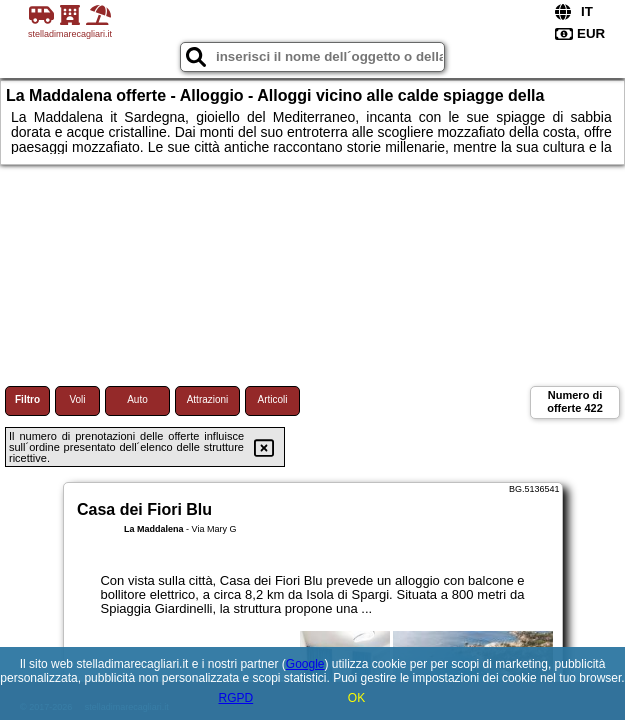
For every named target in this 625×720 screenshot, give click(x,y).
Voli (77, 399)
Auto (137, 399)
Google (305, 664)
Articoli (272, 399)
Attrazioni (208, 399)
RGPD (235, 698)
